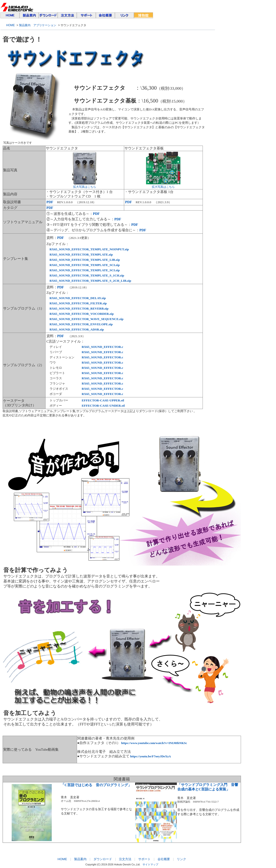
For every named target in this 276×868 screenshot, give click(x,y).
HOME (10, 25)
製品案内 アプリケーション (38, 25)
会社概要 (164, 859)
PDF (96, 214)
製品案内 (80, 859)
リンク (181, 859)
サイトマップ (150, 864)
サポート (144, 859)
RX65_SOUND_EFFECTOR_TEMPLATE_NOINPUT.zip (89, 249)
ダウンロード (103, 859)
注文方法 (125, 859)
